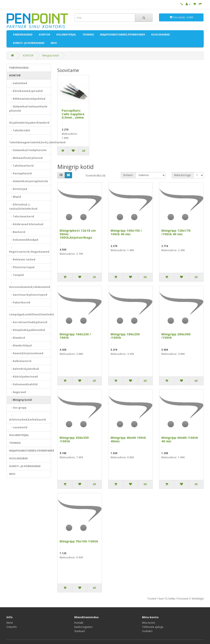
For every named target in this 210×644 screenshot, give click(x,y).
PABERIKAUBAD (23, 35)
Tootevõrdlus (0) (95, 176)
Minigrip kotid (51, 56)
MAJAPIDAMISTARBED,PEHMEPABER (123, 35)
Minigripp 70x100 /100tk (79, 541)
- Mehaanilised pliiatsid (26, 158)
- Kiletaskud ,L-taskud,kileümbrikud (23, 207)
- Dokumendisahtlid (23, 384)
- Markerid (17, 232)
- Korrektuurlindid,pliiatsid (28, 322)
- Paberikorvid (20, 302)
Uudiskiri (147, 631)
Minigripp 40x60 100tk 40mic (128, 439)
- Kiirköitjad (18, 189)
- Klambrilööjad (20, 346)
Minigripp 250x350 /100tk (74, 439)
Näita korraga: (183, 175)
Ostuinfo (12, 627)
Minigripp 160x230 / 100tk (75, 336)
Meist (10, 623)
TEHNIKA (88, 35)
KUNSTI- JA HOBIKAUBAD (29, 43)
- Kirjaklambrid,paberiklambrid (29, 121)
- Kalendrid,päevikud (24, 369)
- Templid (16, 275)
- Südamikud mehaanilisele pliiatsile (28, 109)
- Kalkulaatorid (20, 361)
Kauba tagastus (83, 627)
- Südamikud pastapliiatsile (29, 181)
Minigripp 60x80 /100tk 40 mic (180, 439)
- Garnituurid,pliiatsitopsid (28, 295)
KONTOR (44, 35)
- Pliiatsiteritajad (22, 267)
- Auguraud (18, 392)
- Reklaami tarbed (22, 259)
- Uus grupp (18, 408)
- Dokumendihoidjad (24, 240)
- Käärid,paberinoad (23, 377)
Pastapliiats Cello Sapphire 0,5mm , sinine (73, 114)
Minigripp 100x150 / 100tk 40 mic (126, 232)
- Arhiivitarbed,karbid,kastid (27, 417)
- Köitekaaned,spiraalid (26, 91)
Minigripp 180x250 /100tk (125, 336)
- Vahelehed (18, 83)
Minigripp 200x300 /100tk (176, 336)
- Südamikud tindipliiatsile (28, 150)
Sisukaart (80, 631)
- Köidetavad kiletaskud (26, 224)
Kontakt (79, 623)
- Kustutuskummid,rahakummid (30, 285)
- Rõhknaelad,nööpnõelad (27, 99)
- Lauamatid (18, 427)
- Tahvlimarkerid (21, 166)
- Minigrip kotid (20, 400)
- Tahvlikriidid (20, 130)
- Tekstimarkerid (22, 216)
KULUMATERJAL (66, 35)
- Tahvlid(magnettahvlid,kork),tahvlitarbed (30, 140)
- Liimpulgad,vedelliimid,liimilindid (30, 312)
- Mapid (15, 197)
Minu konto (149, 623)
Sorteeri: (128, 175)
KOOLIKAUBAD (161, 35)
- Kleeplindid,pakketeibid (27, 330)
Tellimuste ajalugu (153, 627)
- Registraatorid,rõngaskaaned (29, 250)
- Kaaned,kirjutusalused (26, 353)
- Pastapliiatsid (20, 173)
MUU (54, 43)
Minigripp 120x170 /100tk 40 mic (176, 232)
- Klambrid (17, 338)
